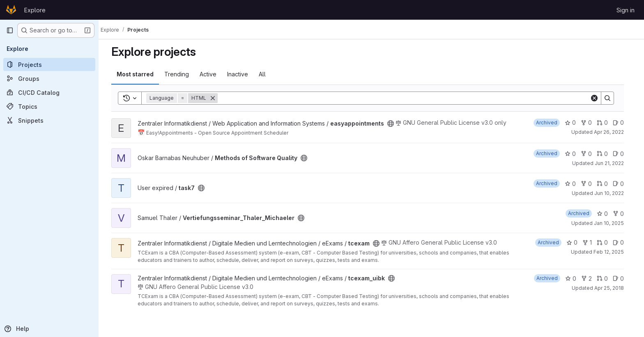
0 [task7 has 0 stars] (574, 184)
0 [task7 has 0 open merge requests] (606, 184)
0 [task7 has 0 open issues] (622, 184)
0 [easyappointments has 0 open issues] (622, 123)
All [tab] (266, 74)
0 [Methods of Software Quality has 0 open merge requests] (606, 154)
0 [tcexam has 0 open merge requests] (606, 242)
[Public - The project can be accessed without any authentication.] (394, 124)
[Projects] (49, 64)
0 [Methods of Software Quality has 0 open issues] (622, 154)
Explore (35, 10)
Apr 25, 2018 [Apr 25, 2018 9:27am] (613, 288)
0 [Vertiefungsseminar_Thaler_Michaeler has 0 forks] (622, 214)
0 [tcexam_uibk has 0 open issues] (622, 279)
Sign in (626, 10)
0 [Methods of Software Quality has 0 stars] (574, 154)
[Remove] (216, 98)
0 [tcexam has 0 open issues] (622, 242)
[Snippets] (49, 120)
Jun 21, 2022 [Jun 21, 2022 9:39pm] (613, 163)
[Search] (407, 98)
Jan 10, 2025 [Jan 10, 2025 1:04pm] (613, 223)
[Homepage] (11, 10)
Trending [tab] (180, 74)
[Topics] (49, 106)
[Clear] (598, 98)
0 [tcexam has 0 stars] (576, 242)
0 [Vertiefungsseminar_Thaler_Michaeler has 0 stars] (606, 214)
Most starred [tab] (139, 74)
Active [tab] (212, 74)
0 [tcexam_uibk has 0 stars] (574, 279)
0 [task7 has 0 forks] (590, 184)
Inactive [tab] (241, 74)
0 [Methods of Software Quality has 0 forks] (590, 154)
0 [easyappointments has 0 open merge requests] (606, 123)
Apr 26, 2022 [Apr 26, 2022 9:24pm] (613, 132)
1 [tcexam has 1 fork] (591, 242)
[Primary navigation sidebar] (10, 30)
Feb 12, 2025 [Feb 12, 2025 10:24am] (612, 252)
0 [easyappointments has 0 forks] (590, 123)
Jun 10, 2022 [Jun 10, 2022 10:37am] (613, 193)
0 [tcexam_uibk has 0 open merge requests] (606, 279)
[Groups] (49, 78)
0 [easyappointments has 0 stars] (574, 123)
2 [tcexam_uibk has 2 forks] (590, 279)
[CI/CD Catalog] (49, 92)
